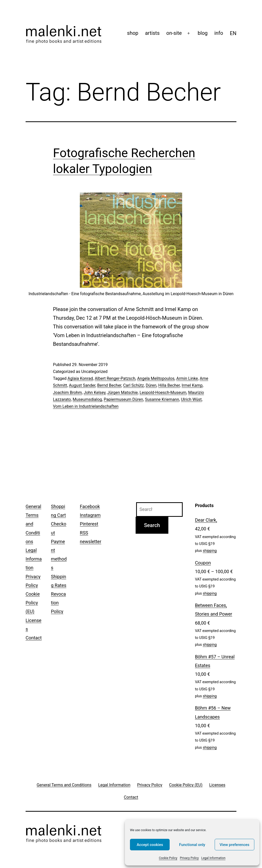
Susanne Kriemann (162, 399)
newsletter (91, 542)
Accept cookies (150, 845)
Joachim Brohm (67, 393)
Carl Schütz (133, 385)
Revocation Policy (58, 603)
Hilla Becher (169, 385)
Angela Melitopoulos (156, 378)
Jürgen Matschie (122, 393)
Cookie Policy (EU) (33, 603)
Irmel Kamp (192, 385)
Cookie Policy (168, 858)
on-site (174, 33)
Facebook (90, 506)
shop (133, 33)
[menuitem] (233, 33)
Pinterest (89, 524)
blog (203, 33)
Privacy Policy (189, 858)
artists (152, 33)
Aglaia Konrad (80, 378)
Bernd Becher (109, 385)
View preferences (234, 845)
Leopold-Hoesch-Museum (163, 393)
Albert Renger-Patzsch (115, 378)
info (219, 33)
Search (152, 525)
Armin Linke (187, 378)
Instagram (90, 515)
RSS (84, 533)
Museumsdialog (87, 399)
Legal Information (213, 858)
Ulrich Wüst (191, 399)
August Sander (82, 385)
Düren (151, 385)
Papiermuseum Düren (123, 399)
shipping (210, 551)
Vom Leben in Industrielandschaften (86, 406)
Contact (34, 638)
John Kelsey (95, 393)
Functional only (192, 845)
